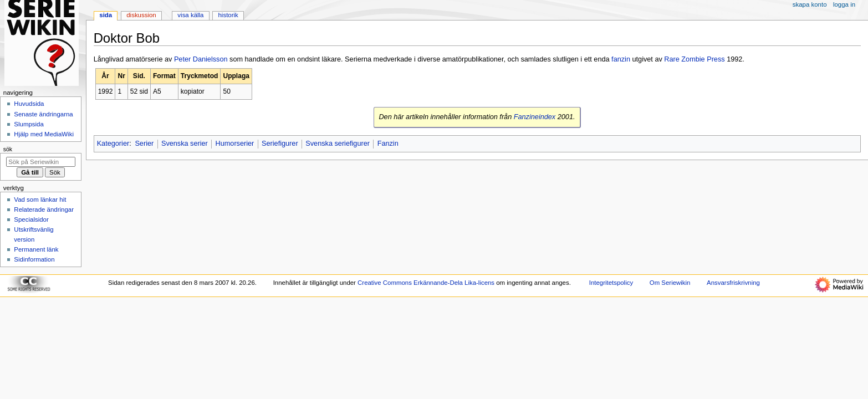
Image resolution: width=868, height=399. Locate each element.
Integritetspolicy (611, 283)
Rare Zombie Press (694, 59)
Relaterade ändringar (44, 209)
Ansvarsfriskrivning (733, 283)
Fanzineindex (535, 117)
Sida (106, 15)
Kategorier (113, 144)
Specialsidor (31, 219)
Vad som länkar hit (40, 199)
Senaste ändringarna (43, 114)
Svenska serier (185, 144)
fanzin (621, 59)
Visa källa (190, 15)
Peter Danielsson (201, 59)
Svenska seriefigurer (338, 144)
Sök (8, 149)
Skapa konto (810, 4)
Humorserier (235, 144)
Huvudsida (29, 104)
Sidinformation (34, 259)
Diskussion (141, 15)
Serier (144, 144)
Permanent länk (36, 249)
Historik (228, 15)
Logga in (844, 4)
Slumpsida (29, 124)
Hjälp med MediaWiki (44, 134)
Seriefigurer (280, 144)
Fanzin (388, 144)
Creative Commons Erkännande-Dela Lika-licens (426, 283)
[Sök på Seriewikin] (41, 162)
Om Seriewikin (670, 283)
